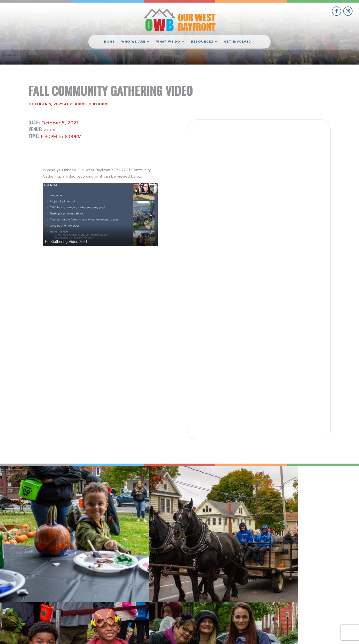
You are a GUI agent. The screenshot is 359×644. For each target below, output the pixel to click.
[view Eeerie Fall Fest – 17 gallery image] (135, 511)
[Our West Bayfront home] (180, 19)
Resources (202, 42)
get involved (302, 583)
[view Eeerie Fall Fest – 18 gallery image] (45, 511)
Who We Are (133, 42)
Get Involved (238, 42)
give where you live (302, 595)
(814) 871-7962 (180, 601)
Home (109, 42)
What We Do (168, 42)
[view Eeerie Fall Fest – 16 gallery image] (224, 511)
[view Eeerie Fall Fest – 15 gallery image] (314, 511)
